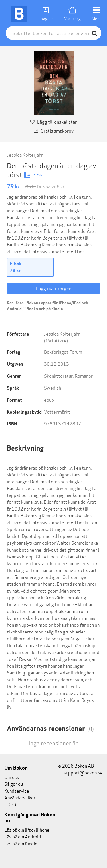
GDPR (10, 804)
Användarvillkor (20, 797)
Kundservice (17, 790)
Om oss (12, 777)
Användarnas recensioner (50, 728)
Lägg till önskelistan (54, 121)
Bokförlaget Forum (63, 352)
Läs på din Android (23, 836)
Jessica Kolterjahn (25, 154)
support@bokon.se (80, 772)
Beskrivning (25, 448)
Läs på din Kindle (21, 843)
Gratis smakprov (54, 130)
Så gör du (14, 784)
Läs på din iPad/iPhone (27, 829)
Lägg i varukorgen (54, 288)
